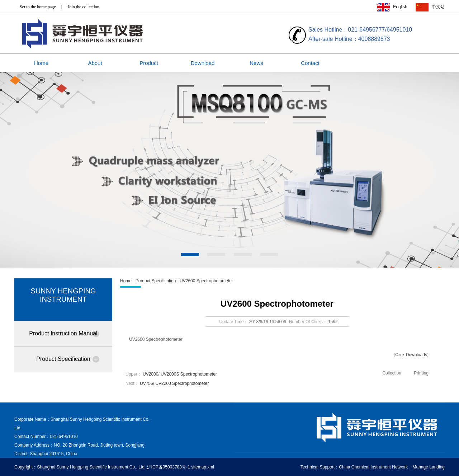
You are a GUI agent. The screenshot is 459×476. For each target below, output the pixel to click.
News (256, 63)
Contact (310, 63)
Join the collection (84, 7)
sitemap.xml (203, 467)
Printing (421, 373)
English (400, 7)
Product (149, 63)
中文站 (438, 7)
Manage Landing (429, 467)
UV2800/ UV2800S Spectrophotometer (180, 374)
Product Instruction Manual (63, 333)
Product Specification (63, 359)
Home (41, 63)
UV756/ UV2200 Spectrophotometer (174, 383)
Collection (392, 373)
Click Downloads (411, 355)
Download (203, 63)
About (95, 63)
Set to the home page (38, 7)
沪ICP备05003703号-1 (169, 467)
